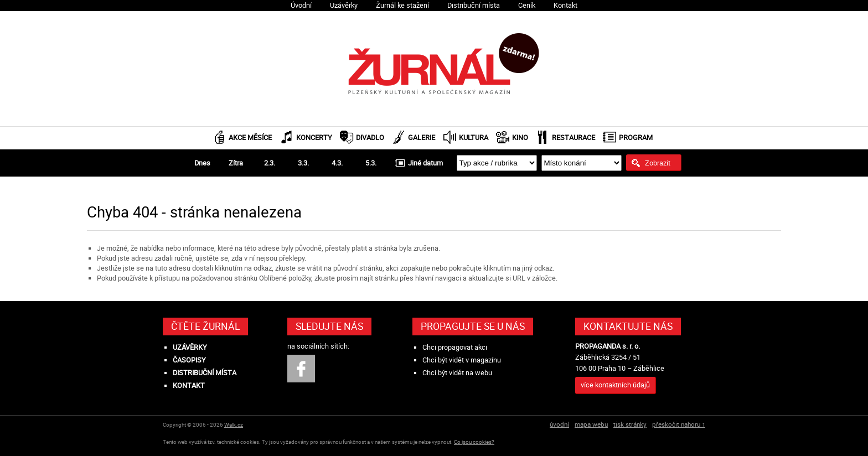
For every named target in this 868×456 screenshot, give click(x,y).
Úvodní (301, 5)
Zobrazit (658, 163)
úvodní (559, 424)
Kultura (474, 138)
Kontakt (565, 5)
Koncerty (314, 138)
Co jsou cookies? (474, 442)
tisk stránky (630, 424)
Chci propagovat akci (455, 347)
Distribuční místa (474, 5)
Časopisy (189, 360)
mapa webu (591, 424)
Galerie (422, 138)
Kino (520, 138)
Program (636, 138)
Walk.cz (234, 425)
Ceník (527, 5)
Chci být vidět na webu (457, 373)
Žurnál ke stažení (402, 5)
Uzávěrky (344, 5)
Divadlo (370, 138)
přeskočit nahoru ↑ (679, 424)
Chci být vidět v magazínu (462, 360)
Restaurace (573, 138)
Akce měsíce (250, 138)
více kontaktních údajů (615, 385)
